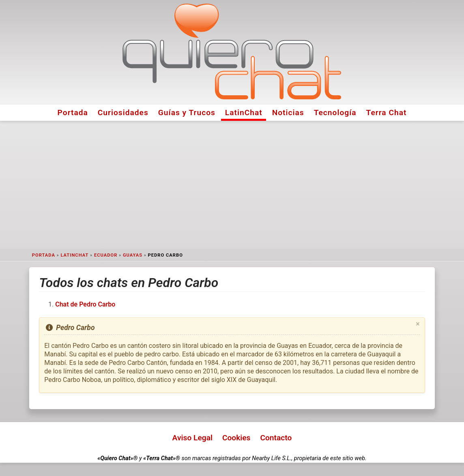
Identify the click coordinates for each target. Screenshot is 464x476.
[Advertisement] (232, 185)
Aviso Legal (192, 438)
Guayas (133, 255)
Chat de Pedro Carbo (85, 304)
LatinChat (244, 113)
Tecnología (335, 113)
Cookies (236, 438)
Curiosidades (123, 113)
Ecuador (106, 255)
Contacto (276, 438)
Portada (73, 113)
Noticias (288, 113)
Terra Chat (387, 113)
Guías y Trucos (187, 113)
